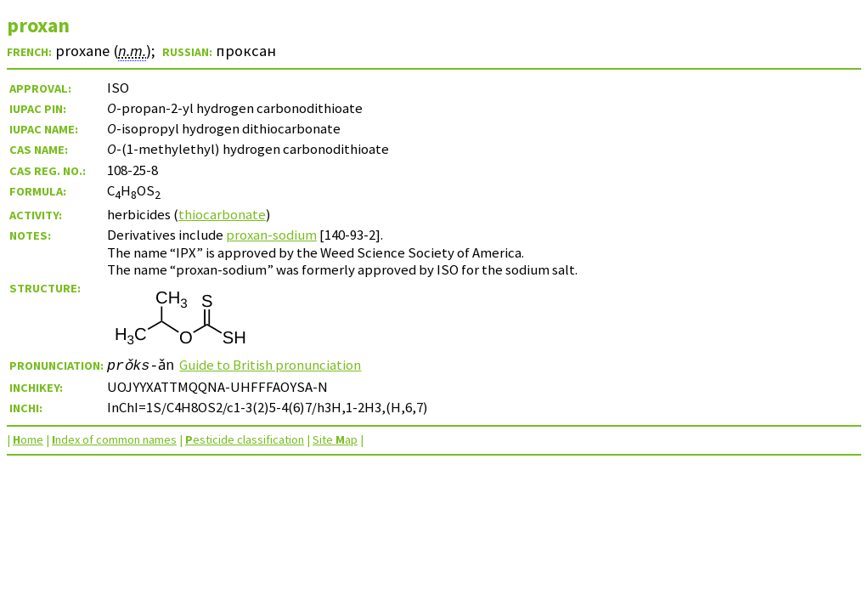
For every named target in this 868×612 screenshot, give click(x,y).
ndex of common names (114, 439)
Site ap (335, 439)
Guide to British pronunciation (272, 365)
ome (28, 439)
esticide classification (245, 439)
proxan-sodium (271, 235)
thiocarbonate (222, 214)
